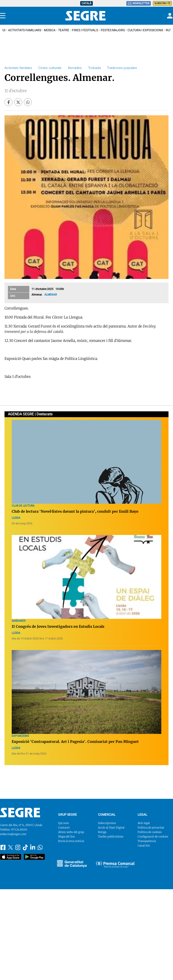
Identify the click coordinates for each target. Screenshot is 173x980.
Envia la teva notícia (71, 841)
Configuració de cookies (153, 836)
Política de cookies (150, 832)
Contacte (64, 827)
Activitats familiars (25, 30)
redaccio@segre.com (13, 834)
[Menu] (3, 16)
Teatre (64, 30)
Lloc (13, 296)
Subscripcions (107, 823)
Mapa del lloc (67, 836)
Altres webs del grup (71, 832)
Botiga (102, 832)
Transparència (147, 841)
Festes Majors (113, 30)
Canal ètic (144, 845)
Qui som (64, 823)
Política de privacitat (151, 827)
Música (50, 30)
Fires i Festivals (85, 30)
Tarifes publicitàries (111, 836)
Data (13, 289)
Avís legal (144, 823)
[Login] (169, 16)
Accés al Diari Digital (111, 827)
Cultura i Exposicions (145, 30)
